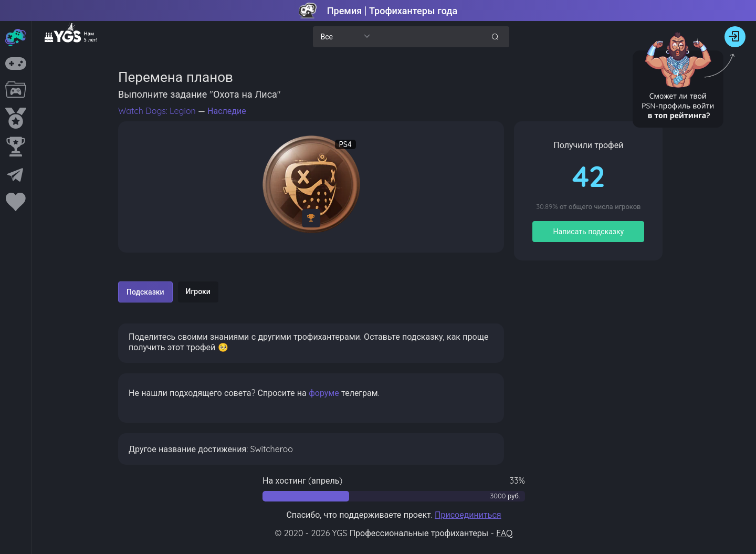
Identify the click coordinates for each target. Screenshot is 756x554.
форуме (324, 393)
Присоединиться (468, 515)
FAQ (504, 533)
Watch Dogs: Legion (158, 111)
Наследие (227, 111)
